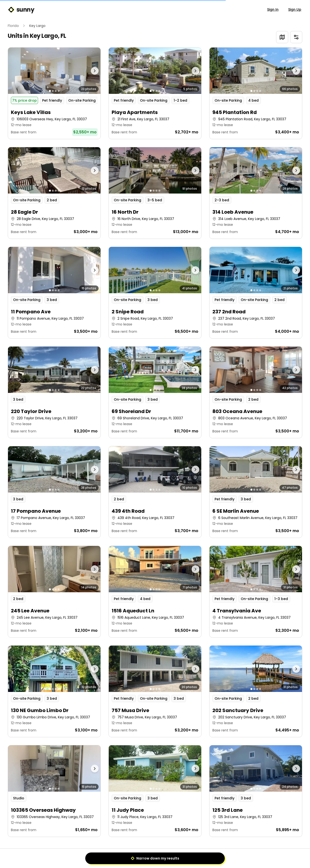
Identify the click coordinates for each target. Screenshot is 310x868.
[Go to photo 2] (53, 91)
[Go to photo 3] (56, 91)
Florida (13, 26)
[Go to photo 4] (59, 91)
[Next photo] (89, 71)
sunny (21, 10)
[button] (54, 93)
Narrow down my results (155, 858)
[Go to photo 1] (50, 91)
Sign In (273, 9)
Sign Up (295, 9)
